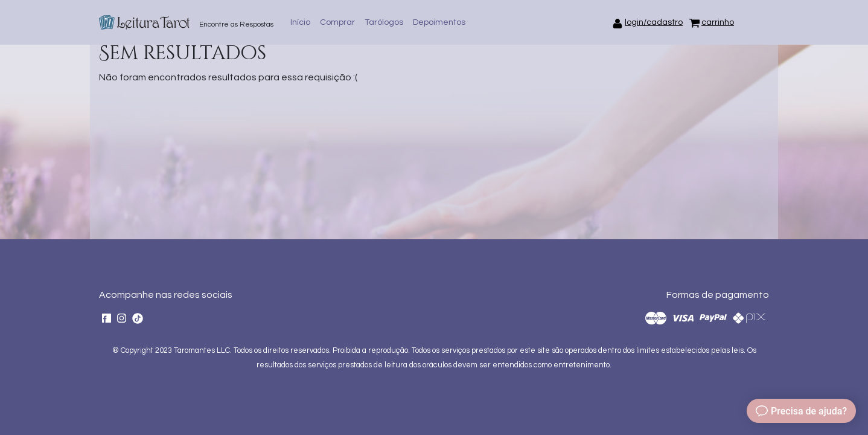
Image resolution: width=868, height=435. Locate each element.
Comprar (337, 22)
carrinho (718, 22)
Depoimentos (439, 22)
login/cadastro (654, 22)
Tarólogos (384, 22)
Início (300, 22)
